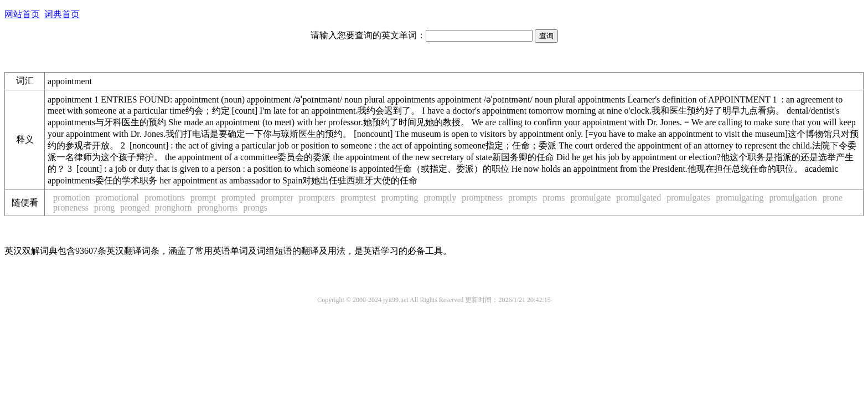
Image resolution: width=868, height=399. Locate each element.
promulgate (590, 198)
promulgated (639, 198)
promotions (165, 198)
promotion (72, 198)
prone (833, 198)
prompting (400, 198)
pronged (135, 208)
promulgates (688, 198)
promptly (440, 198)
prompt (203, 198)
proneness (71, 208)
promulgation (793, 198)
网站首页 (22, 14)
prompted (238, 198)
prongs (255, 208)
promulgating (740, 198)
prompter (277, 198)
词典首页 (62, 14)
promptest (358, 198)
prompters (317, 198)
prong (104, 208)
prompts (523, 198)
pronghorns (217, 208)
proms (554, 198)
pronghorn (174, 208)
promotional (117, 198)
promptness (482, 198)
